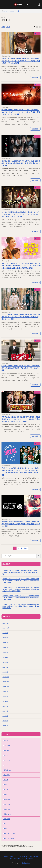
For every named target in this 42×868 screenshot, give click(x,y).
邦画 (5, 829)
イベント (6, 751)
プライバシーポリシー (16, 859)
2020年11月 (6, 682)
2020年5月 (5, 711)
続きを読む (35, 78)
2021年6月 (5, 648)
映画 (5, 785)
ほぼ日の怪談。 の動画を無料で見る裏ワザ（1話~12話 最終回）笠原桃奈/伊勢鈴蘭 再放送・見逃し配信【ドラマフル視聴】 (21, 163)
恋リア (6, 780)
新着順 (3, 27)
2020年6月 (5, 706)
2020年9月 (5, 692)
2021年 (12, 11)
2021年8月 (5, 638)
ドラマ (38, 34)
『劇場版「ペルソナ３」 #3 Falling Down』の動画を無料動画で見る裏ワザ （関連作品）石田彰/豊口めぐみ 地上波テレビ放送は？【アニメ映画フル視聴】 (21, 581)
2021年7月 (5, 643)
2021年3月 (5, 662)
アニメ (6, 741)
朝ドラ (6, 790)
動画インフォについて (11, 856)
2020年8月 (5, 696)
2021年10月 (6, 628)
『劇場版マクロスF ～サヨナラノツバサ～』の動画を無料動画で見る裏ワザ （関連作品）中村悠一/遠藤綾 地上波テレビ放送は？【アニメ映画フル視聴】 (21, 606)
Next (25, 548)
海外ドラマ (7, 799)
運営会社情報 (34, 856)
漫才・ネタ (7, 804)
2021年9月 (5, 633)
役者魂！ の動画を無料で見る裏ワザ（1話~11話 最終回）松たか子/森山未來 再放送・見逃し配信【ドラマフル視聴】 (21, 368)
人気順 (8, 27)
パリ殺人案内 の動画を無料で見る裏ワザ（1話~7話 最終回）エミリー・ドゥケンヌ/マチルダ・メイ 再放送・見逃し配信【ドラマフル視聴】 (21, 61)
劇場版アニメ (8, 770)
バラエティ (7, 760)
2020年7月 (5, 701)
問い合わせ (29, 859)
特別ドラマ (7, 809)
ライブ (6, 765)
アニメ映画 (7, 746)
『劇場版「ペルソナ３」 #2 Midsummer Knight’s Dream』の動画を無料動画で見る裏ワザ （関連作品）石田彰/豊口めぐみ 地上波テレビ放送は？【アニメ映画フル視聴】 (21, 589)
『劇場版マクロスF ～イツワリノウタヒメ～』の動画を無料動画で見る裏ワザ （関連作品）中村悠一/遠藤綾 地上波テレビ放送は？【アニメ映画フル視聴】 (21, 598)
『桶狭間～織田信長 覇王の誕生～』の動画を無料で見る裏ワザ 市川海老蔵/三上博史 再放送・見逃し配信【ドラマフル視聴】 (21, 524)
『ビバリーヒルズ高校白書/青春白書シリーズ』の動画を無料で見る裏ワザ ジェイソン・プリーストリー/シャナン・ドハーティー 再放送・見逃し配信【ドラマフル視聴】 (21, 471)
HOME (5, 11)
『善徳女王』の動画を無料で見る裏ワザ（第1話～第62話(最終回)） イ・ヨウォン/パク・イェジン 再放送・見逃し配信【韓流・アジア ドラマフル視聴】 (21, 419)
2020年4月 (5, 716)
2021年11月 (6, 623)
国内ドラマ (7, 775)
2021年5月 (5, 652)
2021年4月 (5, 657)
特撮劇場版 (7, 819)
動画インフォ (26, 863)
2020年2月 (5, 726)
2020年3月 (5, 721)
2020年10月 (6, 687)
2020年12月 (6, 677)
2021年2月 (5, 667)
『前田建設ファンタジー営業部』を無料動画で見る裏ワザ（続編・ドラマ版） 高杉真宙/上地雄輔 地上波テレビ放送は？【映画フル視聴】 (20, 572)
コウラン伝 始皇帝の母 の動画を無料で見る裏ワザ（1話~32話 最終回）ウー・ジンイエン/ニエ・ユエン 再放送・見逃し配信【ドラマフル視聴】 (21, 214)
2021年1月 (5, 672)
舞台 (5, 824)
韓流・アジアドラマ (9, 834)
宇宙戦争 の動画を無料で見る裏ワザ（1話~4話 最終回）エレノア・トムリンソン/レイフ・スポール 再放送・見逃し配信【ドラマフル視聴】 (21, 112)
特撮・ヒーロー (8, 814)
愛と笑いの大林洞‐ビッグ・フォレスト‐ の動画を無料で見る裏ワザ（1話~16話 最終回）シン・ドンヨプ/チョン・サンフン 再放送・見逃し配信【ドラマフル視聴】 (21, 266)
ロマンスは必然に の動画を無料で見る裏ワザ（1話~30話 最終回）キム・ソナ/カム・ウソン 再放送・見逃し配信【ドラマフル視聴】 (21, 317)
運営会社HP (24, 856)
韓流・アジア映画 (9, 838)
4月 (18, 11)
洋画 (5, 794)
